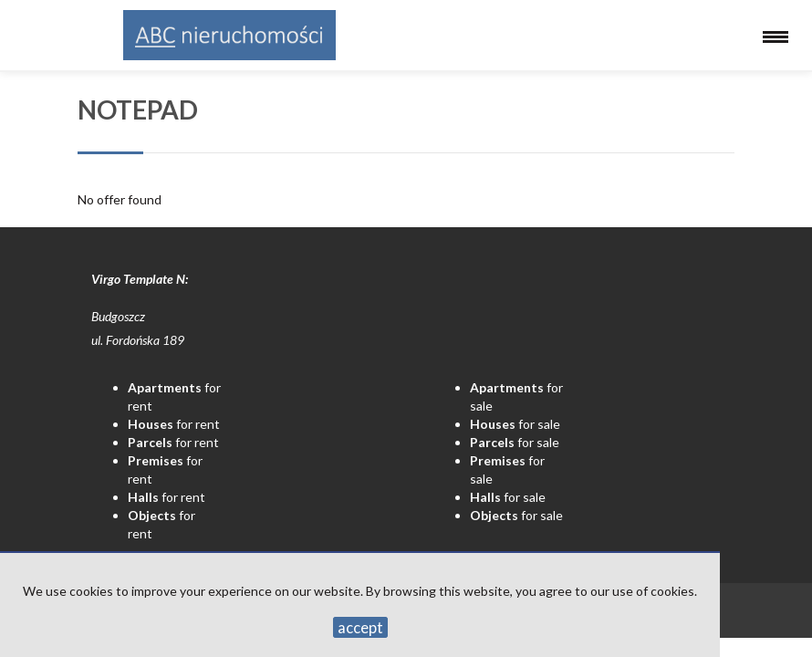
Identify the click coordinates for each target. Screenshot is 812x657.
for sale (515, 424)
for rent (174, 424)
